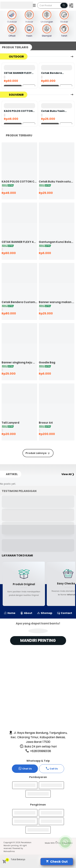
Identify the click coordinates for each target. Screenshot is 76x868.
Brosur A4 (46, 423)
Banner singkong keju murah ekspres (19, 362)
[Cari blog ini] (53, 5)
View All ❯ (68, 474)
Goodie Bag (47, 362)
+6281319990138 (38, 751)
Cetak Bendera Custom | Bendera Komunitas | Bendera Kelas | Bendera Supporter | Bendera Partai (55, 73)
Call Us (52, 768)
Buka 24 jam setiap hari (38, 746)
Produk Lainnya (38, 453)
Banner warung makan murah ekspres (57, 302)
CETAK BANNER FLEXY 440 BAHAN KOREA (18, 73)
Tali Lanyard (10, 423)
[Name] (64, 5)
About (26, 613)
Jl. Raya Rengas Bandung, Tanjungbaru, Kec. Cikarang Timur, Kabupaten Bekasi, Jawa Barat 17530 (38, 737)
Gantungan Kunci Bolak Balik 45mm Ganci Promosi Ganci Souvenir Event (57, 242)
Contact (65, 613)
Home (10, 613)
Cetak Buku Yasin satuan (53, 111)
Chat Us (25, 768)
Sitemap (45, 613)
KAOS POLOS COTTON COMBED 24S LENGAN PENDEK (18, 111)
